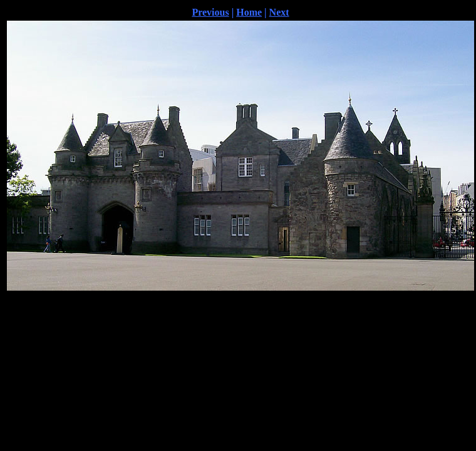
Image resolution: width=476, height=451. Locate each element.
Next (279, 12)
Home (249, 12)
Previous (210, 12)
